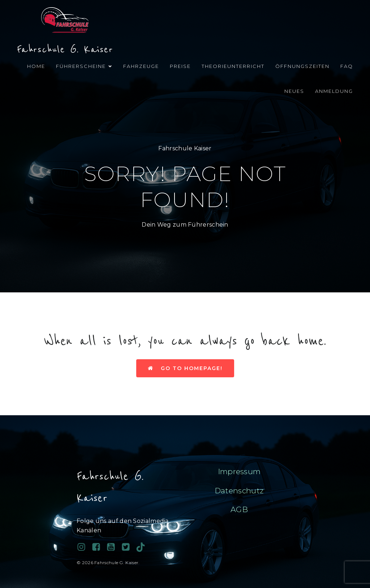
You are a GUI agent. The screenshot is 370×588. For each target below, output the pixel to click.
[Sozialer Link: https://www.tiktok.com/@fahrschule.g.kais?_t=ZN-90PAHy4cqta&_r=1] (143, 547)
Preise (180, 66)
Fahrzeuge (141, 66)
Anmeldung (334, 91)
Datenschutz (239, 491)
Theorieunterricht (233, 66)
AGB (239, 509)
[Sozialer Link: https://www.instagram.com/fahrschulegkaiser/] (84, 547)
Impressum (239, 471)
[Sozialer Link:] (114, 547)
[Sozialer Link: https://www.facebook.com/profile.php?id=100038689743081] (99, 547)
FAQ (347, 66)
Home (36, 66)
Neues (294, 91)
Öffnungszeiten (302, 66)
